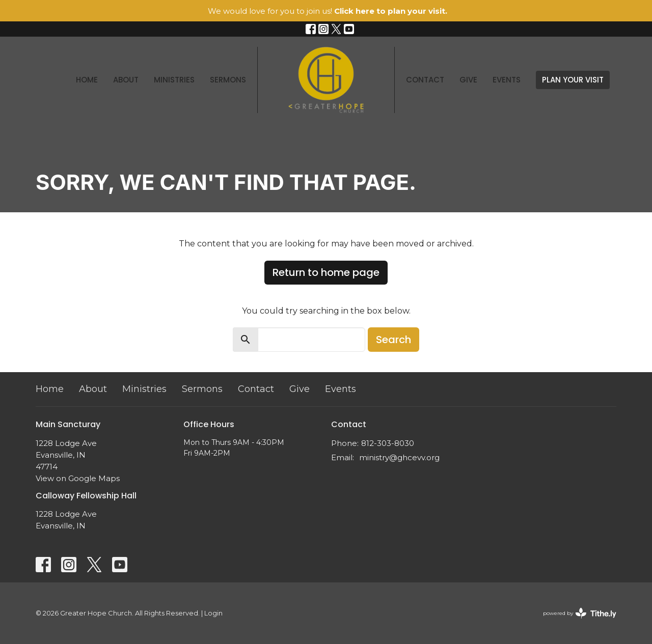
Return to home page (326, 272)
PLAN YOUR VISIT (573, 80)
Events (507, 80)
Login (213, 613)
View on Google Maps (78, 478)
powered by (580, 613)
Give (468, 80)
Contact (425, 80)
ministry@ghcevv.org (399, 457)
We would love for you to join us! (328, 11)
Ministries (174, 80)
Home (87, 80)
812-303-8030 (388, 443)
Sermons (228, 80)
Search (393, 340)
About (126, 80)
